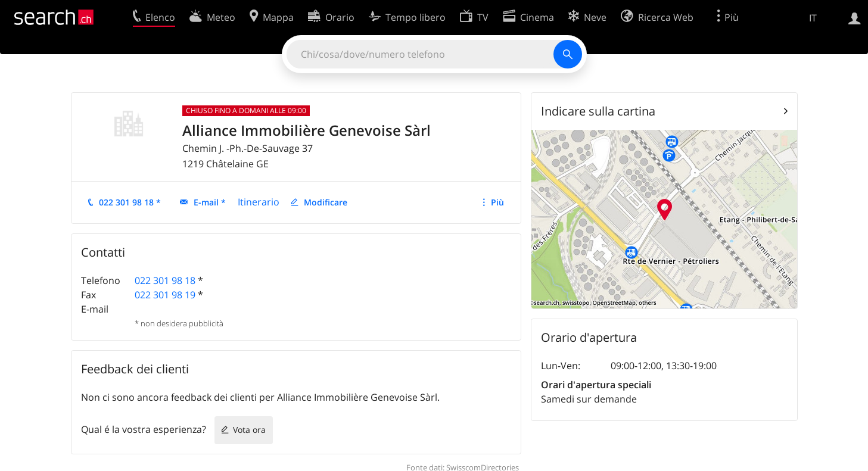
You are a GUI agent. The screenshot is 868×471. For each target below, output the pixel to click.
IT (813, 18)
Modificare (326, 202)
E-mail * (210, 202)
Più (497, 202)
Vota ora (249, 430)
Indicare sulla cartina (598, 111)
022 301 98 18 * (130, 202)
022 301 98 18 (165, 280)
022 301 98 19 (165, 295)
